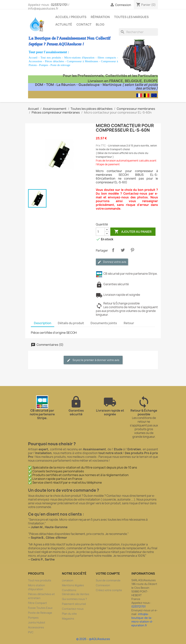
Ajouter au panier (133, 232)
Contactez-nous (73, 609)
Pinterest (132, 250)
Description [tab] (43, 323)
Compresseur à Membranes (82, 61)
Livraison (68, 580)
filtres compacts (107, 58)
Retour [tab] (129, 323)
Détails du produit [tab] (71, 323)
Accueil (33, 58)
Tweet (123, 250)
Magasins (68, 619)
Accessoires (35, 61)
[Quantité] (100, 232)
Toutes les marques (131, 17)
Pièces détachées (55, 61)
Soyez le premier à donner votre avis (93, 360)
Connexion (103, 585)
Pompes (44, 65)
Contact (84, 24)
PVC (31, 632)
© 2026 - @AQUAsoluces (93, 639)
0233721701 (59, 5)
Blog (100, 24)
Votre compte (108, 573)
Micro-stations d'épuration (79, 58)
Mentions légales (73, 585)
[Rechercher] (138, 32)
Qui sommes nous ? (74, 599)
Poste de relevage (60, 65)
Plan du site (69, 614)
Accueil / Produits (71, 17)
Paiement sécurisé (74, 604)
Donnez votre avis (112, 262)
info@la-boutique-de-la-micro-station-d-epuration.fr (142, 620)
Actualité (64, 24)
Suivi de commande (108, 580)
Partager (113, 250)
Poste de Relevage (40, 613)
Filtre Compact (37, 603)
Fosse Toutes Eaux (40, 608)
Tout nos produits (51, 58)
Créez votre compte (109, 590)
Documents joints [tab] (104, 323)
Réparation (100, 17)
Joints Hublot (37, 622)
